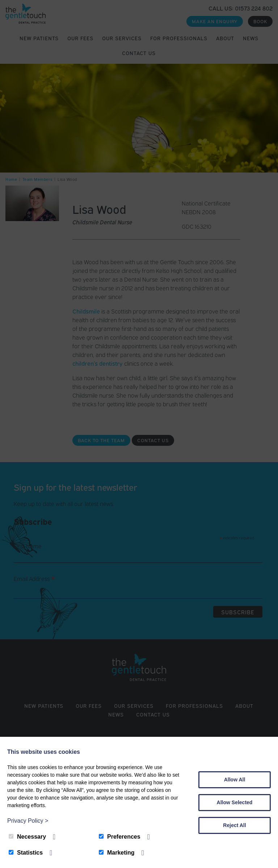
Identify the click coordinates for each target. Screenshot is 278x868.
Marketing (117, 853)
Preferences (120, 837)
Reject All (234, 825)
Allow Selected (235, 802)
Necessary (27, 837)
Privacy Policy (28, 821)
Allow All (235, 780)
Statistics (26, 853)
